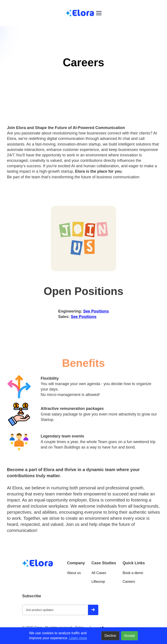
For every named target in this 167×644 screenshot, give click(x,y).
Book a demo (133, 573)
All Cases (99, 573)
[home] (80, 13)
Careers (129, 582)
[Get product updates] (55, 610)
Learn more (78, 638)
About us (74, 573)
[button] (99, 13)
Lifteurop (98, 582)
